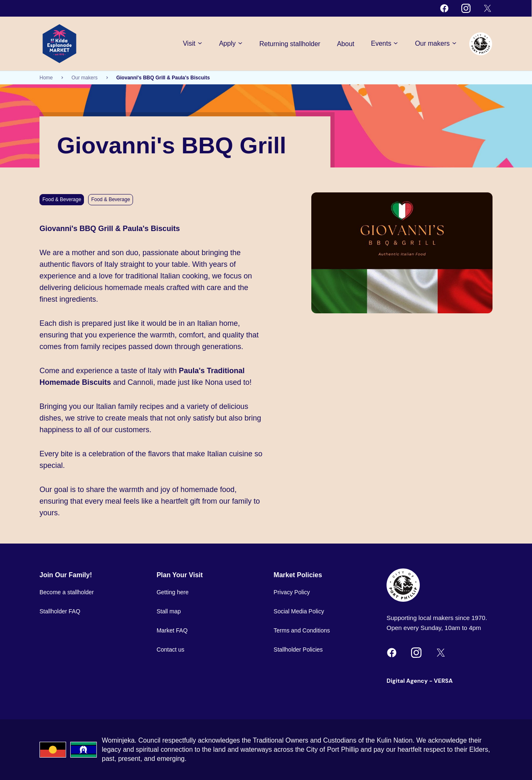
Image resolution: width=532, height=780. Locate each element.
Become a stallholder (67, 592)
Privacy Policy (292, 592)
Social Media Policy (299, 611)
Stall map (169, 611)
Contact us (171, 650)
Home (46, 78)
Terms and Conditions (302, 630)
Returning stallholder (290, 44)
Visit (193, 44)
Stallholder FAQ (60, 611)
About (346, 44)
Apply (231, 44)
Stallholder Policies (298, 650)
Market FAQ (172, 630)
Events (385, 44)
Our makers (436, 44)
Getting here (173, 592)
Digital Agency (407, 681)
